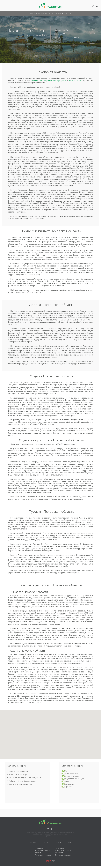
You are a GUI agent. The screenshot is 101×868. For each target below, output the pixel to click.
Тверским (47, 80)
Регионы (33, 843)
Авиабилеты (59, 853)
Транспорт (69, 787)
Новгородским (59, 80)
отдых (59, 14)
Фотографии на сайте (63, 851)
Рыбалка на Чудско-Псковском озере (22, 781)
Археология (70, 784)
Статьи (58, 843)
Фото (70, 843)
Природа (69, 771)
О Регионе (32, 14)
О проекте (39, 848)
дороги (52, 14)
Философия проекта (43, 851)
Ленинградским (75, 80)
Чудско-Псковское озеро (17, 774)
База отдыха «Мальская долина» (20, 784)
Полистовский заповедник (18, 771)
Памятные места (72, 773)
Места (46, 843)
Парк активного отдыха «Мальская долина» (25, 778)
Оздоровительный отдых (75, 779)
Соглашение (59, 848)
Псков (44, 35)
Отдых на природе (72, 776)
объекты (66, 14)
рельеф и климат (43, 14)
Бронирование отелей (63, 855)
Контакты (39, 853)
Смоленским (37, 80)
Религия (68, 781)
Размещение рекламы (43, 855)
